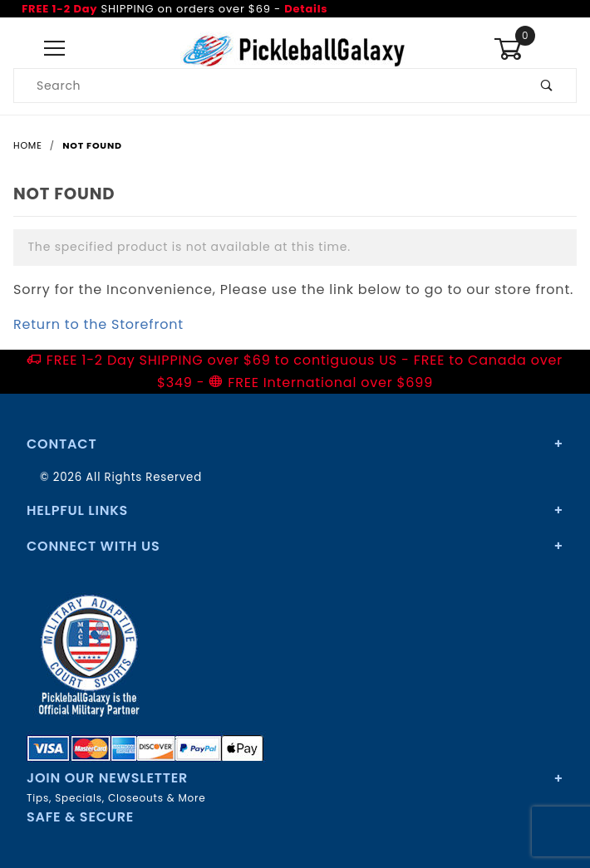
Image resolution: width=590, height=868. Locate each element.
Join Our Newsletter (107, 778)
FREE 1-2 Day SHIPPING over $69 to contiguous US (222, 360)
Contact (61, 444)
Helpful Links (77, 510)
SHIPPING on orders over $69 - (175, 9)
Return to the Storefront (98, 324)
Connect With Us (93, 546)
